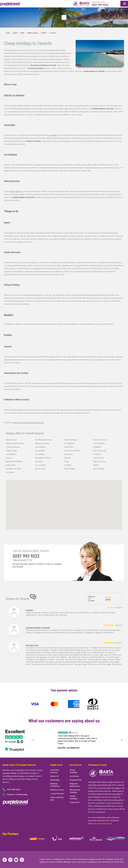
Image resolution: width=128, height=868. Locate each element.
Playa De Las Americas (14, 95)
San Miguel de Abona (43, 440)
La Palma (68, 465)
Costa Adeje (9, 125)
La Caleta (97, 454)
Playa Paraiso (11, 440)
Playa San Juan (99, 461)
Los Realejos (11, 454)
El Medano (97, 447)
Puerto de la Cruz (12, 181)
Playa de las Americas (15, 443)
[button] (33, 740)
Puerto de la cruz (17, 191)
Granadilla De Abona (43, 458)
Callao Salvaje (11, 451)
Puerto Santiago (70, 440)
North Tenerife (99, 469)
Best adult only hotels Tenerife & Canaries (28, 423)
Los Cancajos (40, 465)
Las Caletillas (40, 447)
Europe (15, 33)
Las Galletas (40, 454)
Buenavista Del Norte (14, 461)
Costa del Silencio (13, 447)
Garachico (39, 461)
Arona (66, 461)
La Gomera (10, 472)
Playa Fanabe (69, 469)
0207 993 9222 (100, 5)
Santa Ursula (40, 469)
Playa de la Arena (42, 443)
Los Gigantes (69, 443)
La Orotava (68, 454)
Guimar (9, 458)
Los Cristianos (11, 155)
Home (8, 33)
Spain (22, 33)
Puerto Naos (11, 465)
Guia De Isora (98, 458)
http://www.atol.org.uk (102, 823)
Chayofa (67, 458)
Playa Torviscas (99, 451)
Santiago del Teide (13, 469)
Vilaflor (96, 465)
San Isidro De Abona (72, 451)
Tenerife (44, 33)
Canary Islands (32, 33)
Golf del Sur (69, 447)
